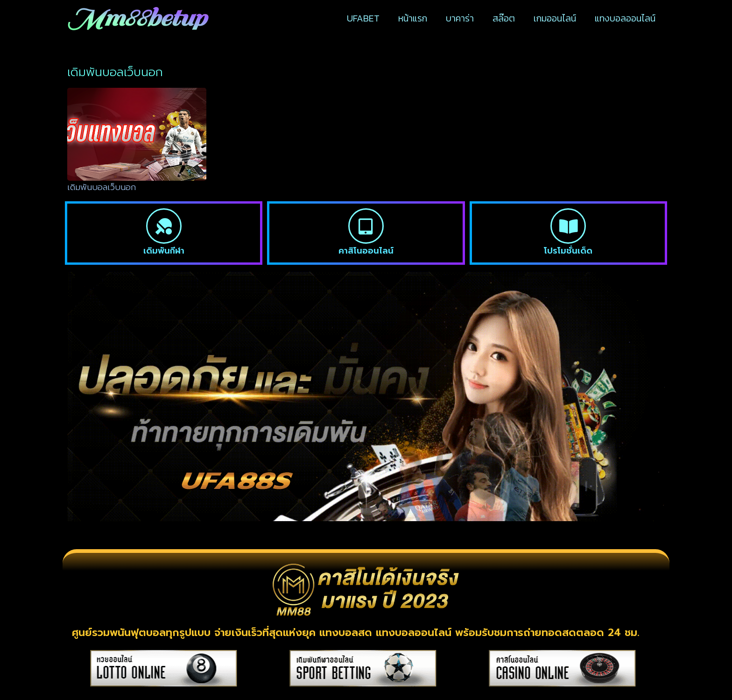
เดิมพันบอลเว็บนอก (102, 187)
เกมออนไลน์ (555, 18)
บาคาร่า (460, 18)
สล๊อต (504, 18)
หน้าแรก (413, 18)
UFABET (363, 18)
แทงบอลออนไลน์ (625, 18)
